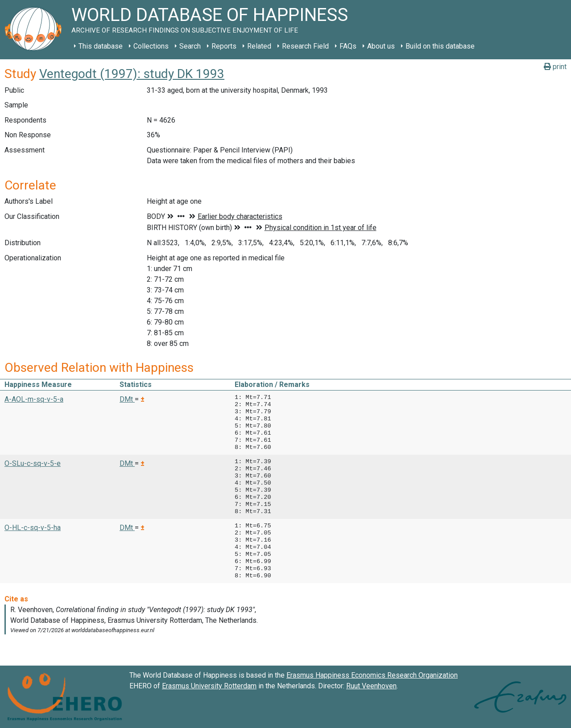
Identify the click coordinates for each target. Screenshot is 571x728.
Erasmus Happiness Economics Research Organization (372, 675)
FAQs (348, 46)
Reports (224, 46)
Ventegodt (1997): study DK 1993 (132, 74)
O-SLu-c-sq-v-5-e (33, 463)
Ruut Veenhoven (371, 686)
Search (190, 46)
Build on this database (440, 46)
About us (381, 46)
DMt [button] (127, 399)
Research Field (305, 46)
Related (259, 46)
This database (101, 46)
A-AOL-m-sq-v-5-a (34, 399)
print (555, 67)
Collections (151, 46)
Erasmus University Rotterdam (209, 686)
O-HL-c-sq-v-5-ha (33, 528)
